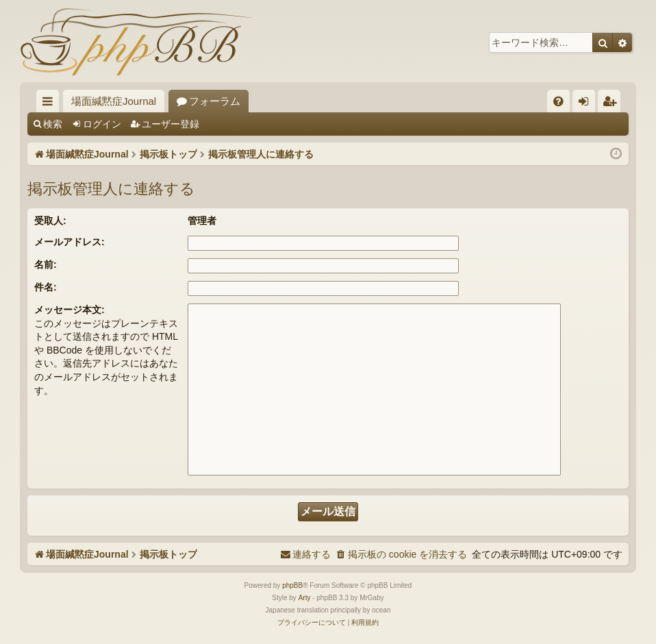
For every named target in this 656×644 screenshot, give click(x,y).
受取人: (50, 221)
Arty (305, 598)
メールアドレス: (70, 242)
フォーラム (215, 101)
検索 (53, 124)
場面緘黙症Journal (114, 101)
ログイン (102, 124)
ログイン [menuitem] (587, 104)
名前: (46, 264)
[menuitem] (558, 101)
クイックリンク (50, 104)
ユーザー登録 (171, 124)
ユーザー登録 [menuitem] (613, 104)
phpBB (292, 585)
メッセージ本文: (70, 310)
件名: (46, 287)
